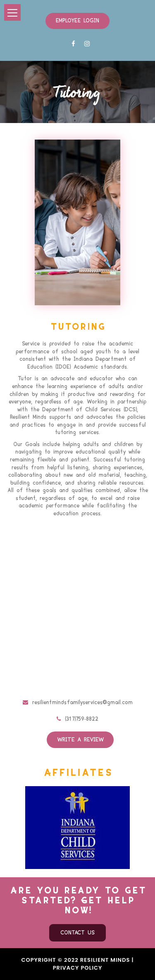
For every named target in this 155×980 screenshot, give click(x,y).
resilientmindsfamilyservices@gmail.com (78, 702)
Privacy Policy (78, 968)
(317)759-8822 (77, 719)
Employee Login (77, 21)
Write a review (80, 740)
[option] (77, 828)
